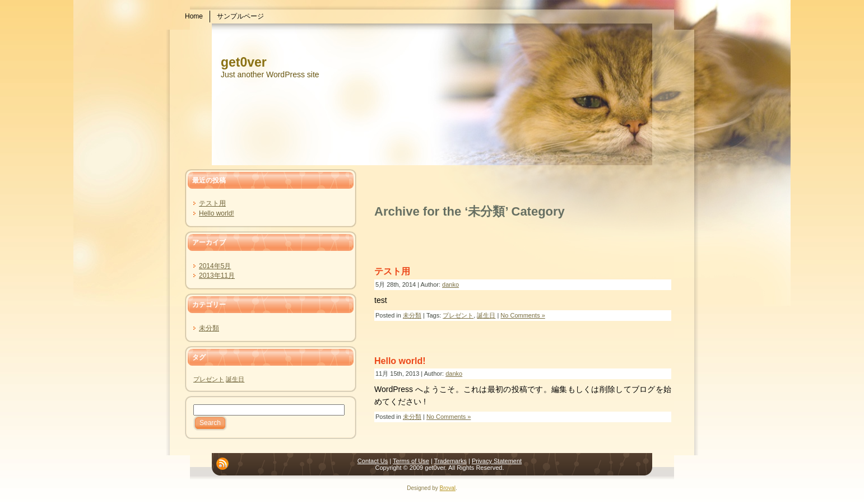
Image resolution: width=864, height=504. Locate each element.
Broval (448, 488)
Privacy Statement (497, 461)
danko (450, 284)
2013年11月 (217, 276)
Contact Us (373, 461)
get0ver (244, 62)
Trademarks (450, 461)
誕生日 (235, 379)
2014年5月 (215, 266)
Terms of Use (411, 461)
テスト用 (212, 203)
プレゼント (209, 379)
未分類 (209, 328)
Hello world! (217, 213)
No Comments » (522, 315)
